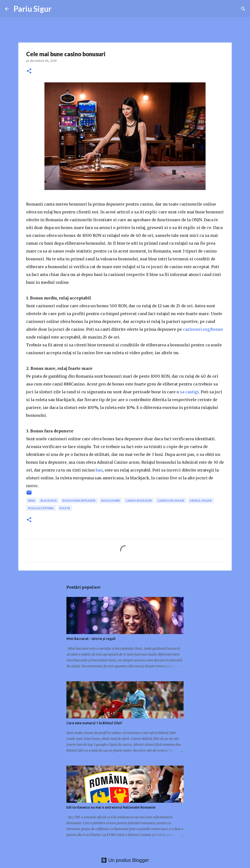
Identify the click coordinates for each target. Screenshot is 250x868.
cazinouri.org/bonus (203, 329)
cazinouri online (171, 500)
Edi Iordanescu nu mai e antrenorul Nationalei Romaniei (111, 807)
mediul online (201, 500)
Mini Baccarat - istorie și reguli (91, 639)
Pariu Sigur (33, 9)
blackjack (49, 500)
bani (31, 500)
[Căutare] (243, 9)
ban (99, 470)
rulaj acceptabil (41, 508)
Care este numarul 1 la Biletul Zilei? (94, 723)
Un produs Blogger (125, 860)
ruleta (65, 508)
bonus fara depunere (79, 500)
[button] (29, 71)
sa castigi (189, 392)
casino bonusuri (139, 500)
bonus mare (111, 500)
